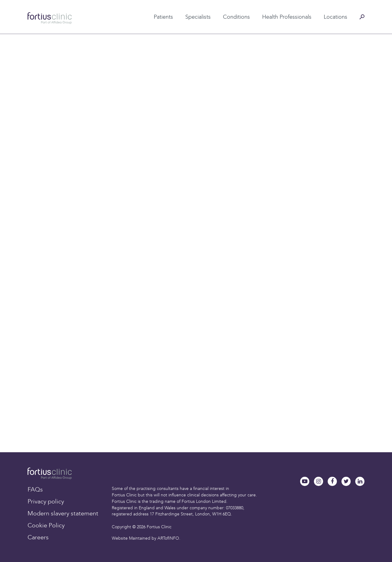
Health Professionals (287, 17)
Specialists (198, 17)
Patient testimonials (153, 7)
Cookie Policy (46, 525)
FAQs (35, 489)
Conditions (236, 17)
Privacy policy (46, 501)
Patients (163, 17)
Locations (335, 17)
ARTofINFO (168, 538)
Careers (38, 537)
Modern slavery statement (63, 513)
